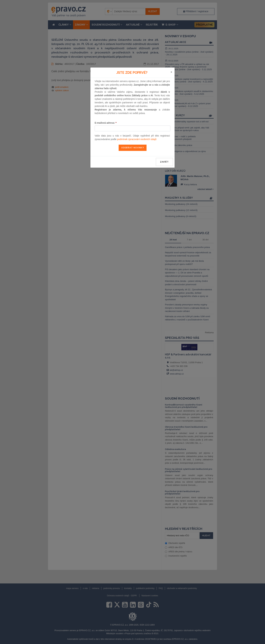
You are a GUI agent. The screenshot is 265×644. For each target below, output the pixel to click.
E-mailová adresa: (106, 123)
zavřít (164, 162)
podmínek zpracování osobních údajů (137, 139)
